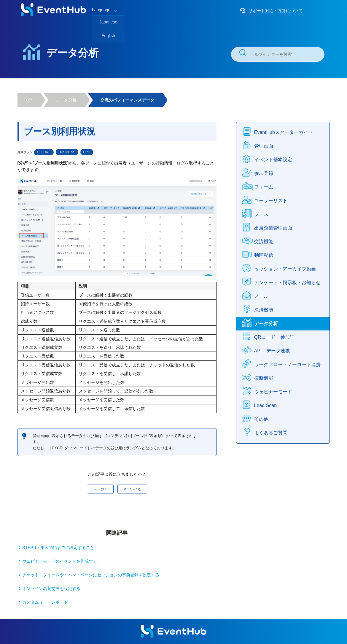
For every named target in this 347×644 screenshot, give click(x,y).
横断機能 (264, 378)
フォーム (264, 187)
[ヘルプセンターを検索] (278, 54)
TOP (28, 100)
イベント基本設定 (273, 160)
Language (101, 10)
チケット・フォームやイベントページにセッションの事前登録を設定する (91, 575)
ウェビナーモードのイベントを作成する (60, 561)
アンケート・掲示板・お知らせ (287, 283)
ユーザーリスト (271, 201)
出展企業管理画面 (273, 228)
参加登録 (264, 173)
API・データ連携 (272, 351)
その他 (261, 419)
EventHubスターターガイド (284, 132)
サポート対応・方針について (275, 11)
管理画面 (264, 146)
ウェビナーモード (273, 392)
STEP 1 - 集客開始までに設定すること (58, 548)
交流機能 (264, 242)
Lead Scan (266, 405)
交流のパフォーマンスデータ (127, 100)
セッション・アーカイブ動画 (285, 269)
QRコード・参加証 (274, 337)
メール (261, 296)
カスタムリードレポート (45, 602)
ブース (261, 214)
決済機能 (264, 310)
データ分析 (66, 100)
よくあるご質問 (271, 433)
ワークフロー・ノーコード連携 (287, 364)
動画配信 (264, 255)
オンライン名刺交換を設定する (51, 588)
